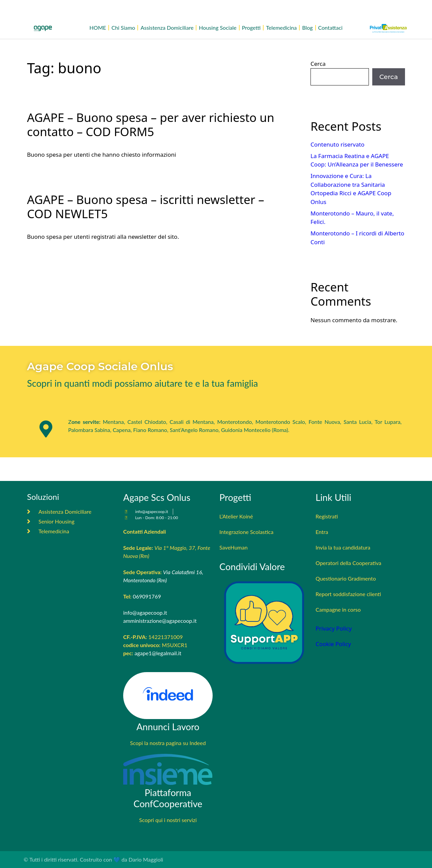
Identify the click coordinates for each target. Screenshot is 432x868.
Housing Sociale (218, 28)
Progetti (251, 28)
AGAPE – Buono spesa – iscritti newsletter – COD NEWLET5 (146, 207)
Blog (307, 28)
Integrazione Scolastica (246, 532)
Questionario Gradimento (346, 578)
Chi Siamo (123, 28)
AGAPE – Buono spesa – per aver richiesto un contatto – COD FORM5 (151, 124)
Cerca (318, 64)
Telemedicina (281, 28)
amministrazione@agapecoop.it (160, 621)
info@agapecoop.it (145, 612)
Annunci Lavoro (168, 727)
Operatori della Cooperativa (348, 563)
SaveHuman (234, 547)
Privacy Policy (334, 628)
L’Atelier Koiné (236, 516)
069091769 (147, 596)
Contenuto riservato (337, 144)
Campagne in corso (338, 609)
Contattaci (330, 28)
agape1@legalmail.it (158, 653)
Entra (322, 532)
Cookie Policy (333, 644)
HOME (98, 28)
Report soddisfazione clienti (348, 594)
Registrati (327, 516)
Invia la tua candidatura (343, 547)
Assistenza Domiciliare (167, 28)
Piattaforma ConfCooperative (168, 798)
